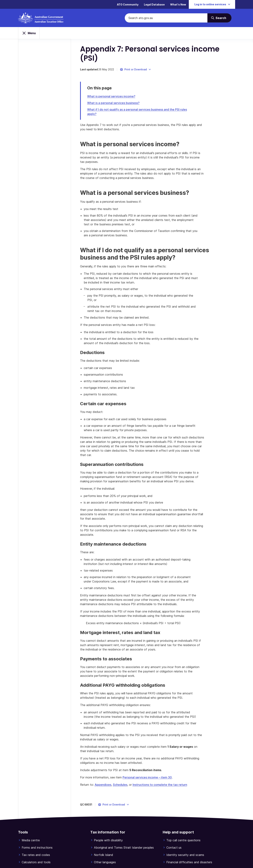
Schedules (120, 785)
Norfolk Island (104, 855)
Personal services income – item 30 (147, 777)
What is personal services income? (111, 96)
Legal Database (154, 4)
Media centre (31, 840)
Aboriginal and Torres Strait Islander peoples (124, 848)
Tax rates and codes (36, 855)
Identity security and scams (185, 855)
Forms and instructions (37, 848)
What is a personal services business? (113, 103)
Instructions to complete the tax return (160, 785)
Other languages (105, 862)
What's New (178, 4)
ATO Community (128, 4)
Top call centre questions (183, 840)
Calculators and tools (36, 862)
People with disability (108, 840)
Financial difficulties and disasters (189, 862)
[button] (136, 69)
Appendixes (103, 785)
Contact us (174, 848)
